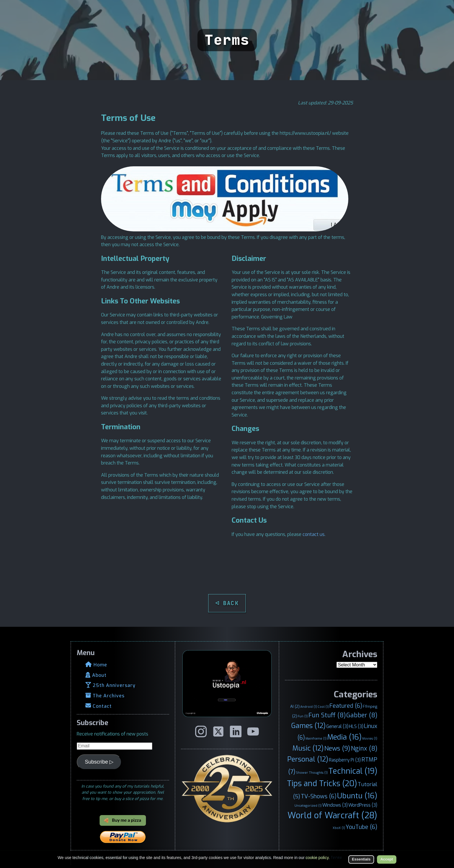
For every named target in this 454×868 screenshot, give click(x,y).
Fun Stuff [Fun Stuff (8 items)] (327, 715)
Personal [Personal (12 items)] (308, 759)
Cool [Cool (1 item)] (323, 707)
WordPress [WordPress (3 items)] (363, 805)
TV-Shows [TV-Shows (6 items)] (319, 796)
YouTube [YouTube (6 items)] (361, 827)
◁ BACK (227, 603)
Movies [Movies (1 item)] (370, 738)
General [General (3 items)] (337, 726)
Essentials (361, 859)
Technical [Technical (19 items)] (353, 771)
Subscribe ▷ (99, 762)
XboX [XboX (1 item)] (339, 828)
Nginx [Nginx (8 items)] (364, 749)
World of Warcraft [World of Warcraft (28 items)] (332, 816)
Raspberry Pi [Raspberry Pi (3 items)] (345, 760)
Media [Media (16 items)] (344, 737)
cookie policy (317, 858)
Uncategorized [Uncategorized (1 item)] (308, 806)
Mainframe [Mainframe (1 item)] (316, 738)
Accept (387, 859)
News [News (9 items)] (337, 748)
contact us (314, 534)
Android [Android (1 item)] (309, 707)
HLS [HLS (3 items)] (356, 726)
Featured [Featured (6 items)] (346, 706)
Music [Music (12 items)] (308, 748)
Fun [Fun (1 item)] (303, 716)
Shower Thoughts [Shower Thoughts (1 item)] (312, 773)
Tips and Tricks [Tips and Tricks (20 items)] (322, 784)
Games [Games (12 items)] (309, 726)
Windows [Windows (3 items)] (335, 805)
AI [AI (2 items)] (295, 706)
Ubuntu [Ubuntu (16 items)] (357, 796)
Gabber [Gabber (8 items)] (362, 715)
